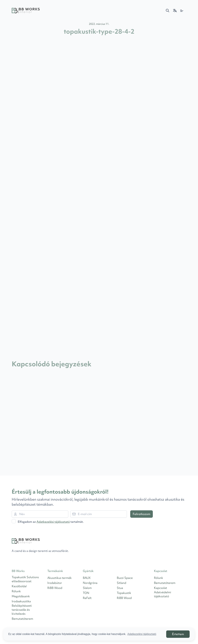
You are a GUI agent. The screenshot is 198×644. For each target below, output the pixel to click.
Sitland (122, 583)
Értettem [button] (178, 634)
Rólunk (16, 591)
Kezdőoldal (19, 586)
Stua (120, 588)
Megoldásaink (21, 596)
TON (86, 593)
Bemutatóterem (22, 619)
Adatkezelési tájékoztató (53, 522)
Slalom (87, 588)
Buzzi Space (125, 578)
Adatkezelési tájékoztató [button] (142, 634)
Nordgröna (90, 583)
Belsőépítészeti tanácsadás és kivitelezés (22, 610)
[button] (168, 11)
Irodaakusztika (21, 601)
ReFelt (87, 598)
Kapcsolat (161, 588)
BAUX (87, 578)
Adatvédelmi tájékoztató (163, 594)
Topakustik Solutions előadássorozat (25, 579)
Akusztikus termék (60, 578)
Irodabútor (55, 583)
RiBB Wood (55, 588)
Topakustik (124, 593)
